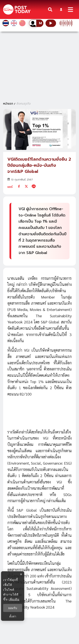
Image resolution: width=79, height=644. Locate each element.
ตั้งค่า (13, 616)
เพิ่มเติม (14, 599)
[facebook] (19, 186)
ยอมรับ (13, 608)
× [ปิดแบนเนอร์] (21, 574)
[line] (34, 186)
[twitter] (26, 186)
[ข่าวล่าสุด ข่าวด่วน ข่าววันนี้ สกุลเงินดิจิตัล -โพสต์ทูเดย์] (17, 10)
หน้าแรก (8, 104)
